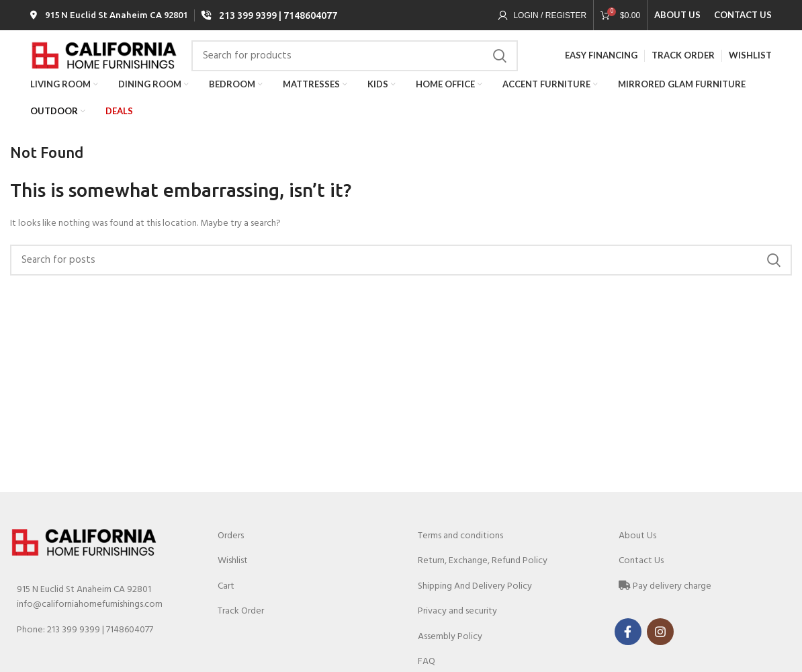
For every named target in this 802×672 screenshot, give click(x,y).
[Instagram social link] (660, 652)
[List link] (100, 650)
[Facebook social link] (628, 652)
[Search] (355, 69)
